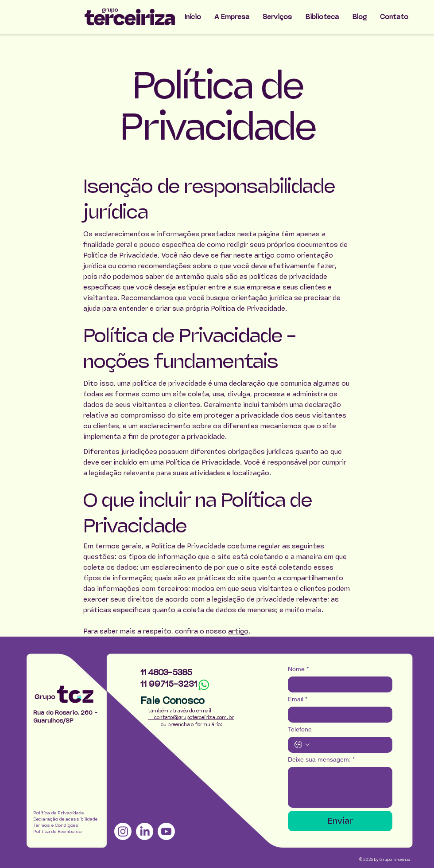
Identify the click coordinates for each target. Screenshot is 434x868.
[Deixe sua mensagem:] (340, 787)
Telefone (300, 729)
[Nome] (337, 684)
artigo (238, 631)
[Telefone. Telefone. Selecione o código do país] (302, 745)
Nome (298, 669)
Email (298, 699)
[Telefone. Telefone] (349, 745)
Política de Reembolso (57, 831)
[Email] (337, 715)
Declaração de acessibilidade (65, 819)
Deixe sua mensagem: (321, 760)
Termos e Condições (56, 825)
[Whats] (204, 685)
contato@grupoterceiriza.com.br (191, 717)
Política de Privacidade (58, 813)
